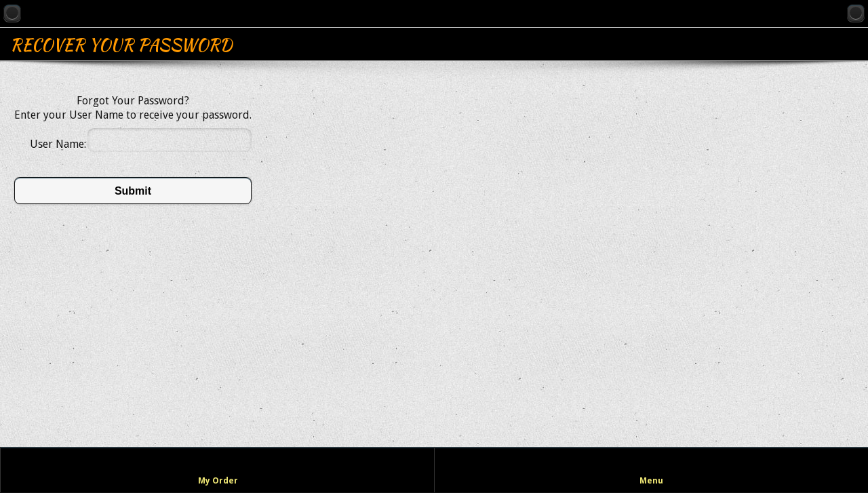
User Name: (58, 144)
